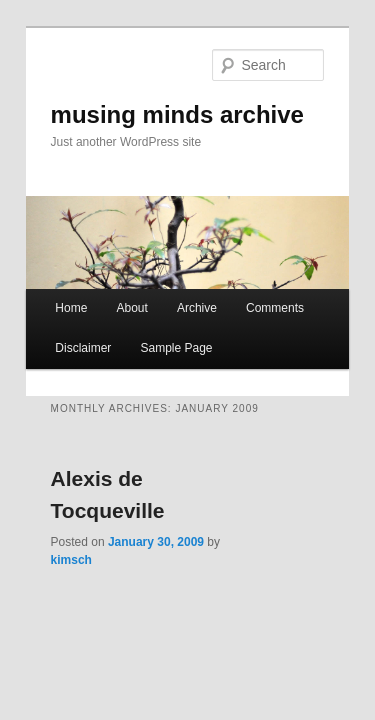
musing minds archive (155, 86)
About (109, 295)
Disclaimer (61, 335)
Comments (253, 295)
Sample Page (154, 335)
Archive (175, 295)
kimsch (221, 497)
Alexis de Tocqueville (135, 465)
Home (49, 295)
